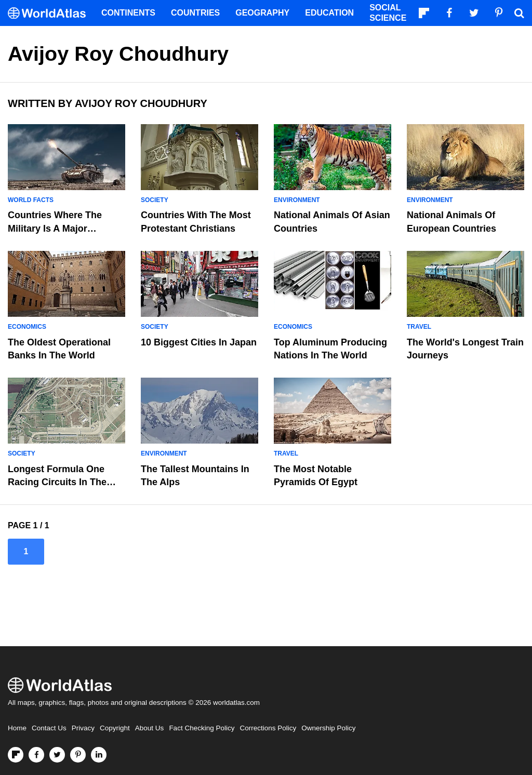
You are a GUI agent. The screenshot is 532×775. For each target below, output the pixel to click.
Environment (297, 200)
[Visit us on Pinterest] (78, 755)
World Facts (31, 200)
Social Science (388, 13)
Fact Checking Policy (202, 728)
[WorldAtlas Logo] (51, 13)
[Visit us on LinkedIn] (99, 755)
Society (155, 200)
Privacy (83, 728)
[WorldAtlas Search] (519, 13)
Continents (128, 13)
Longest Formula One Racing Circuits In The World (57, 482)
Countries (195, 13)
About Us (150, 728)
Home (17, 728)
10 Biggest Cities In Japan (199, 342)
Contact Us (49, 728)
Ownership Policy (328, 728)
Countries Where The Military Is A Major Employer (55, 228)
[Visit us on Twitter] (57, 755)
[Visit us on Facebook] (36, 755)
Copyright (115, 728)
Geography (262, 13)
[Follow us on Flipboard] (16, 755)
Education (329, 13)
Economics (27, 327)
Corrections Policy (268, 728)
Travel (419, 327)
